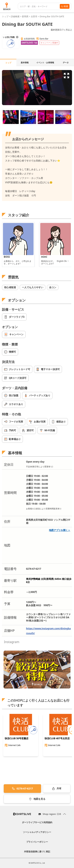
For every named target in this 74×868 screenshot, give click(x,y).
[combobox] (40, 6)
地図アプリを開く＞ (60, 530)
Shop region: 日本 (52, 814)
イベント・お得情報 (45, 62)
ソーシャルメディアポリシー (37, 832)
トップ (6, 16)
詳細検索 (15, 16)
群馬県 (25, 16)
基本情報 (25, 62)
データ (66, 62)
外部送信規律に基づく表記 (37, 851)
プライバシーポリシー (37, 842)
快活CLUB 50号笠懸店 (17, 738)
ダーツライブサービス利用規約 (37, 822)
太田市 (34, 16)
